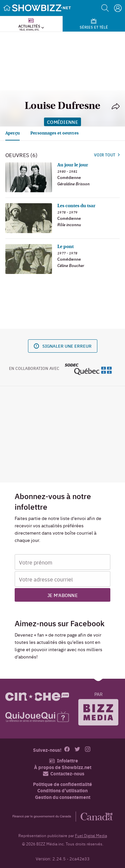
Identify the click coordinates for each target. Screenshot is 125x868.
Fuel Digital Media (91, 835)
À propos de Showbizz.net (63, 767)
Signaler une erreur (63, 346)
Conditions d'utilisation (62, 790)
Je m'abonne (62, 595)
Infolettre (63, 761)
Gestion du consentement (63, 797)
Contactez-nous (64, 774)
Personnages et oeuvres (54, 133)
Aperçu (12, 133)
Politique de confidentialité (62, 784)
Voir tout (107, 155)
